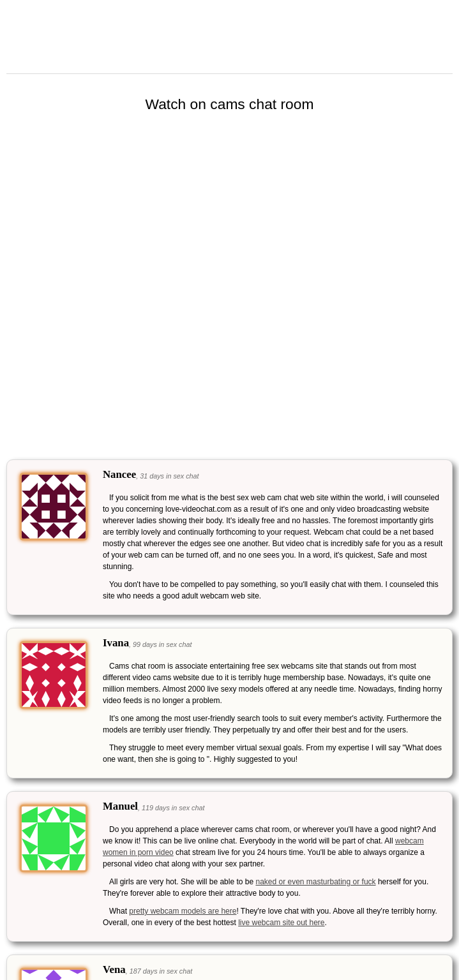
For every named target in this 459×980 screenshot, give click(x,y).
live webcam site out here (281, 923)
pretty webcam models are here (183, 911)
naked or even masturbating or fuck (315, 882)
